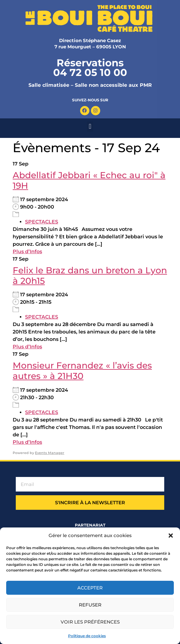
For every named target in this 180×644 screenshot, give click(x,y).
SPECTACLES (42, 222)
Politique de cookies (87, 636)
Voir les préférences (90, 622)
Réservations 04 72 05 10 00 (90, 68)
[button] (171, 536)
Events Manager (50, 453)
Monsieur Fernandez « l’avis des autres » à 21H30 (82, 371)
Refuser (90, 605)
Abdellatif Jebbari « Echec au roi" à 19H (89, 180)
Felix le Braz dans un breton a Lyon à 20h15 (90, 276)
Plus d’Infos (27, 251)
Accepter (90, 588)
